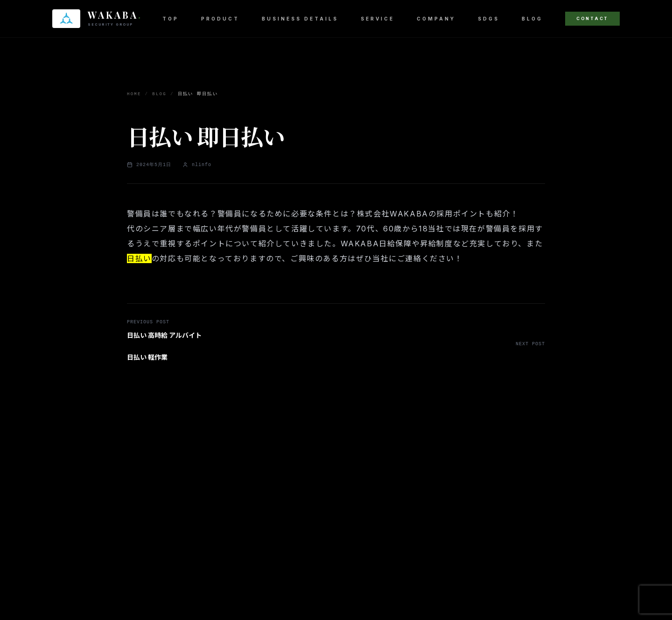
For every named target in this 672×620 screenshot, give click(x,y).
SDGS (489, 19)
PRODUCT (220, 19)
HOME (134, 94)
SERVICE (378, 19)
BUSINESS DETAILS (300, 19)
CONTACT (592, 18)
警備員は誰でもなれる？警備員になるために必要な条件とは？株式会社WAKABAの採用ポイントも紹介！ (323, 214)
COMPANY (436, 19)
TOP (171, 19)
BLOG (532, 19)
